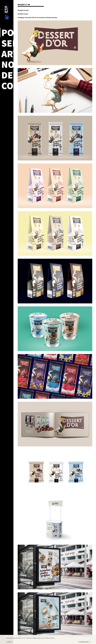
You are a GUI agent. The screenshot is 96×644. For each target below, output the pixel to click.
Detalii (9, 642)
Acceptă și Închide (84, 642)
